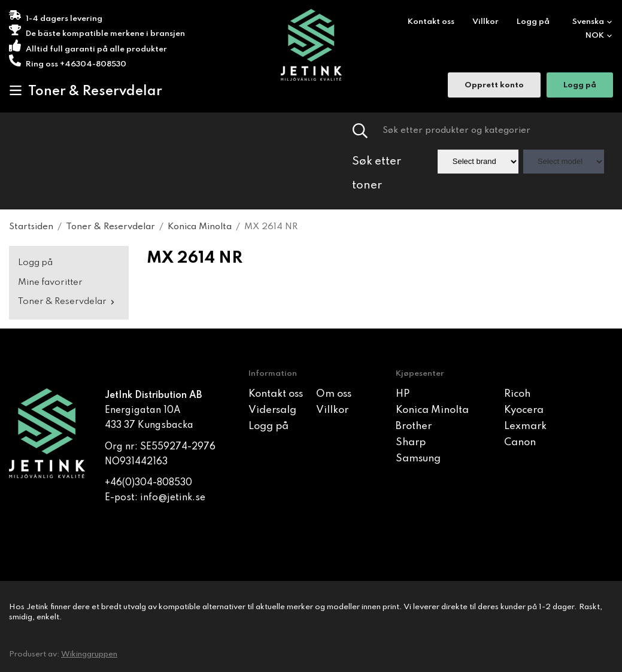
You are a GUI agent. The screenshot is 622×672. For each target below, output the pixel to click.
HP (403, 394)
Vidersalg (272, 410)
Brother (414, 426)
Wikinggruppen (89, 654)
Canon (520, 443)
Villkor (486, 22)
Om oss (334, 394)
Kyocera (524, 410)
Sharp (411, 443)
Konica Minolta (432, 410)
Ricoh (517, 394)
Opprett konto (494, 86)
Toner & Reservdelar (86, 91)
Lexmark (525, 426)
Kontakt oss (431, 22)
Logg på (533, 22)
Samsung (418, 459)
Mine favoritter (50, 282)
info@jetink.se (173, 498)
